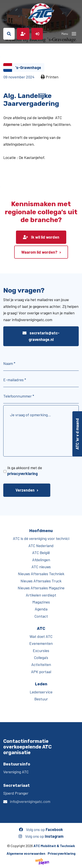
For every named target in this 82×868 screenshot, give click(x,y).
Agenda (41, 609)
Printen (50, 77)
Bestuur (41, 699)
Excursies (41, 651)
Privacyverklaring (62, 853)
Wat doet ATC (41, 636)
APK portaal (41, 672)
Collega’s (41, 657)
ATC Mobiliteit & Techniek (54, 846)
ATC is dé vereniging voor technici (41, 538)
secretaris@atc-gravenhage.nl (41, 336)
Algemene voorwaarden (26, 853)
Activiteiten (41, 664)
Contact (41, 616)
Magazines (41, 602)
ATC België (41, 553)
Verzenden (25, 490)
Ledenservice (41, 692)
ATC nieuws (41, 567)
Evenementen (41, 643)
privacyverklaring (22, 474)
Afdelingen (41, 560)
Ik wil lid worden (41, 237)
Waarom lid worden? (39, 252)
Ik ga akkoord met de (25, 471)
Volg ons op (41, 829)
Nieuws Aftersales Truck (41, 581)
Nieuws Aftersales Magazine (41, 588)
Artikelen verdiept (41, 595)
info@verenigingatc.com (30, 801)
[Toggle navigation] (74, 34)
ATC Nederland (41, 546)
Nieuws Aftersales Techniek (41, 574)
